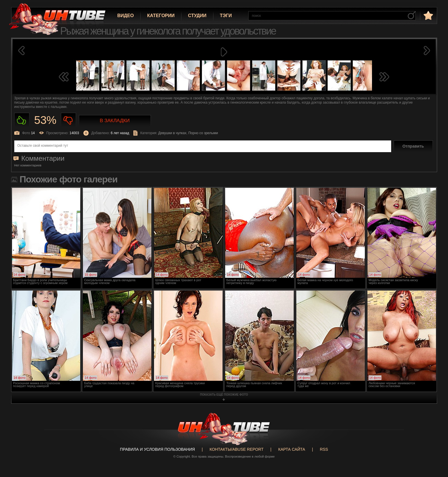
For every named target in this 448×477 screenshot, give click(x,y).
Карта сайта (292, 449)
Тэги (226, 16)
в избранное (428, 15)
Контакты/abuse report (237, 449)
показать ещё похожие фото (224, 395)
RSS (324, 449)
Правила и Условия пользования (157, 449)
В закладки (115, 121)
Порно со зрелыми (203, 133)
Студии (197, 16)
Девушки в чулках (172, 133)
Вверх (435, 449)
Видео (126, 16)
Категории (161, 16)
